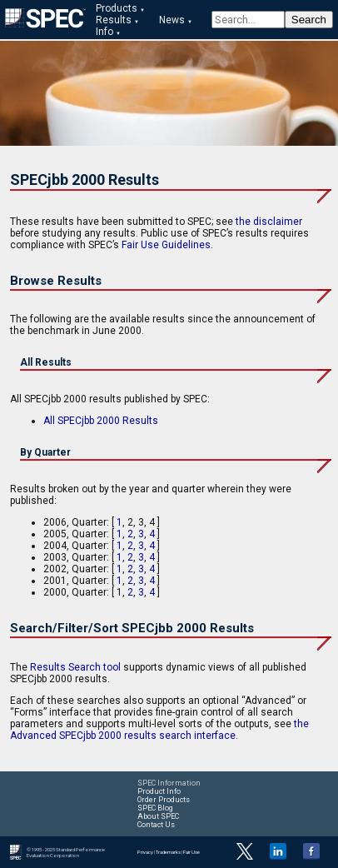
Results (114, 20)
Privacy (145, 852)
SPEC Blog (155, 808)
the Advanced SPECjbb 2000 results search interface (159, 730)
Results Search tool (75, 667)
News (172, 20)
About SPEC (158, 816)
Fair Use (191, 852)
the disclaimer (269, 222)
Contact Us (156, 825)
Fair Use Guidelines (166, 245)
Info (104, 32)
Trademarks (168, 852)
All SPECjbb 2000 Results (101, 421)
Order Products (164, 800)
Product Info (159, 791)
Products (117, 8)
